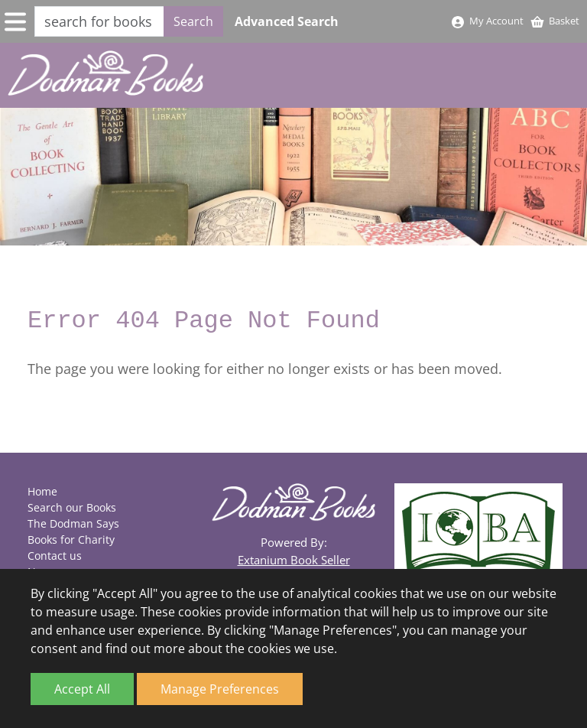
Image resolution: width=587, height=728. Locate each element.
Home (42, 491)
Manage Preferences (220, 689)
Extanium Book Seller (294, 560)
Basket (555, 21)
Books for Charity (71, 539)
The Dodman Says (73, 523)
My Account (487, 21)
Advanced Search (287, 21)
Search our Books (72, 507)
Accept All (82, 689)
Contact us (55, 556)
